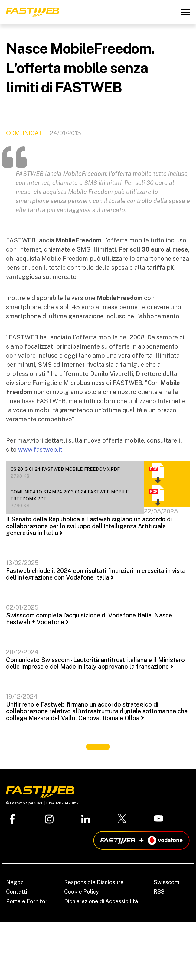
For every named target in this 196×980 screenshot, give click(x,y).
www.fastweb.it (40, 450)
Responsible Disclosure (94, 882)
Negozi (15, 882)
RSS (159, 892)
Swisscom (167, 882)
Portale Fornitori (27, 901)
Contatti (17, 892)
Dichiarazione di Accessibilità (101, 901)
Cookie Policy (82, 892)
